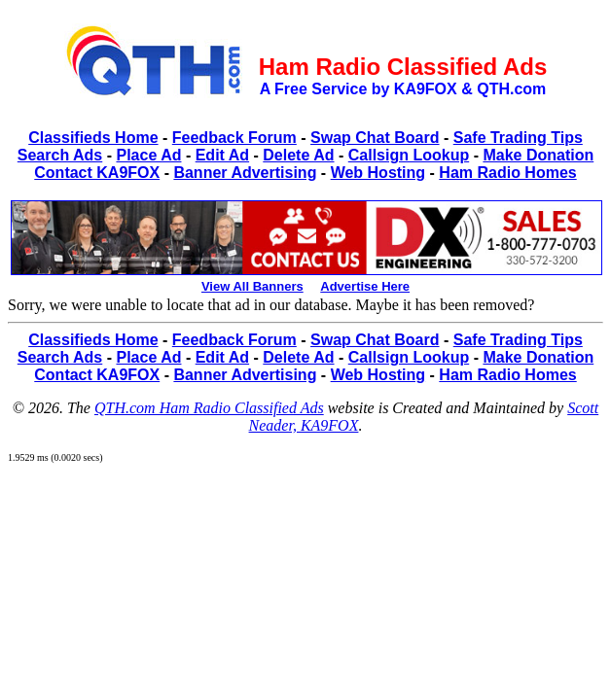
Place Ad (148, 155)
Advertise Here (365, 286)
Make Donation (538, 155)
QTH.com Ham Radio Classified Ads (209, 408)
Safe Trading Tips (518, 138)
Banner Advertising (245, 173)
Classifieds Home (93, 138)
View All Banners (252, 286)
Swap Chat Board (375, 138)
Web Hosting (378, 173)
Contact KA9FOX (97, 173)
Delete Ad (298, 155)
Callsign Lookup (409, 155)
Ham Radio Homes (507, 173)
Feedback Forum (234, 138)
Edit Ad (222, 155)
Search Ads (60, 155)
